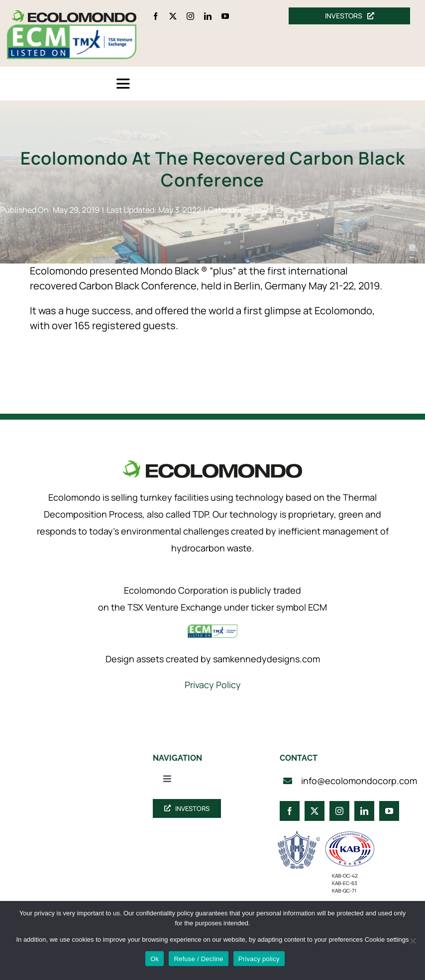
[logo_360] (74, 14)
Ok (155, 959)
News (262, 210)
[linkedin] (208, 16)
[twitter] (173, 16)
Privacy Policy (213, 685)
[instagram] (190, 16)
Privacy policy (259, 959)
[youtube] (225, 16)
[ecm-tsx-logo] (71, 29)
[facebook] (156, 16)
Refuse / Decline (198, 959)
